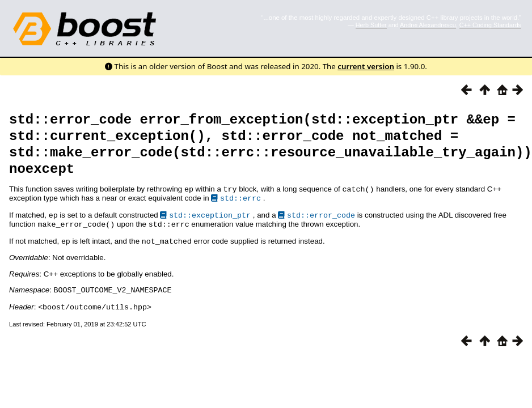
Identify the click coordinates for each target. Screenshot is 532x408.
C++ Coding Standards (490, 25)
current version (366, 66)
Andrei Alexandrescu (428, 25)
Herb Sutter (371, 25)
